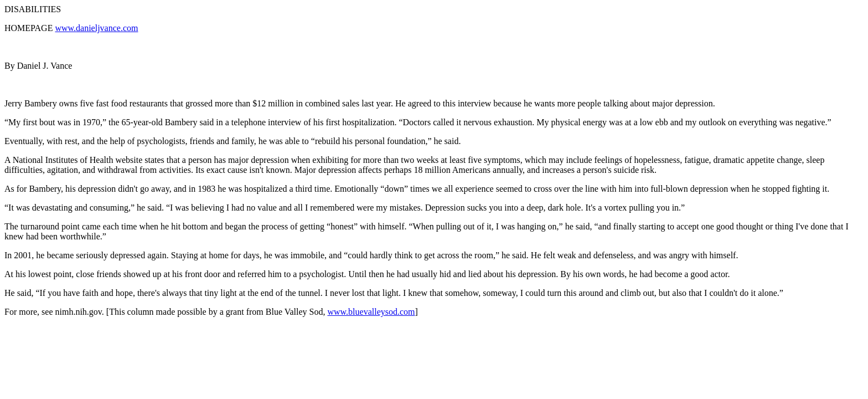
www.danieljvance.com (96, 28)
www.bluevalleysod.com (371, 312)
